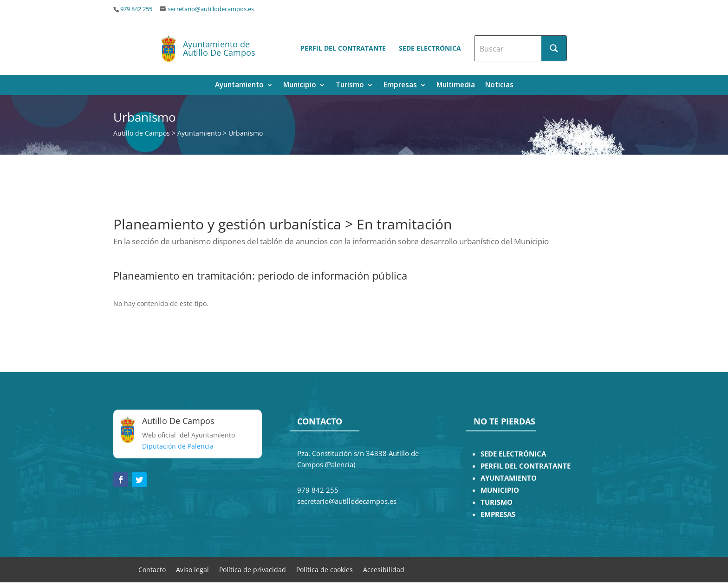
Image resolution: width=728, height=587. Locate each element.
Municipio (300, 86)
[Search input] (508, 48)
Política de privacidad (253, 569)
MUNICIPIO (500, 490)
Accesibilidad (384, 569)
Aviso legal (192, 569)
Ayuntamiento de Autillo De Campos (219, 48)
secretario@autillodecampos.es (211, 9)
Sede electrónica (430, 48)
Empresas (400, 86)
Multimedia (456, 86)
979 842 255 (136, 9)
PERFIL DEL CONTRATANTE (526, 466)
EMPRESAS (498, 514)
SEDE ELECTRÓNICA (513, 454)
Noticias (499, 86)
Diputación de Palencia (178, 446)
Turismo (350, 86)
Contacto (152, 569)
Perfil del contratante (343, 48)
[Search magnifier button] (554, 48)
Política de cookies (325, 569)
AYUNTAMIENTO (509, 478)
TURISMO (497, 502)
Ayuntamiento (239, 86)
